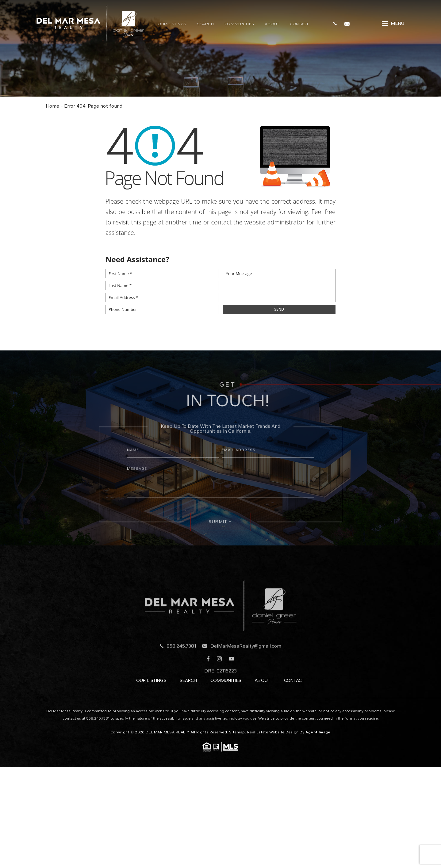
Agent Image (318, 732)
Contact (299, 23)
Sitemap (237, 732)
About (272, 23)
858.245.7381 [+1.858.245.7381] (181, 658)
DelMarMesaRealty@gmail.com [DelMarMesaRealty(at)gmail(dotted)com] (246, 658)
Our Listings (172, 23)
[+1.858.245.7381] (336, 23)
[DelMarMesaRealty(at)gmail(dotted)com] (349, 23)
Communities (239, 23)
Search (205, 23)
